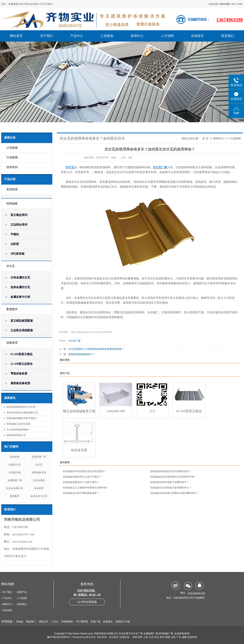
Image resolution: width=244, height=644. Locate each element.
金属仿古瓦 (15, 465)
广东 (179, 637)
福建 (184, 637)
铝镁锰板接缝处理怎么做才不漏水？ (82, 477)
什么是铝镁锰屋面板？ (19, 430)
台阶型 (15, 244)
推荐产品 (22, 592)
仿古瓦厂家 (74, 341)
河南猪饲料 (67, 622)
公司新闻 (12, 148)
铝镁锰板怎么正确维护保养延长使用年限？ (86, 488)
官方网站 (47, 4)
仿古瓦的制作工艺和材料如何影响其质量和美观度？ (96, 349)
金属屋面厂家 (15, 480)
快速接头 (108, 622)
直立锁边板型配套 (22, 321)
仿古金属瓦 (39, 480)
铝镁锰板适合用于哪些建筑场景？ (81, 493)
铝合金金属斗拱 (15, 488)
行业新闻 (12, 157)
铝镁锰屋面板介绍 (16, 435)
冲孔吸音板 (18, 254)
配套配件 (12, 309)
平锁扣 (15, 234)
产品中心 (77, 36)
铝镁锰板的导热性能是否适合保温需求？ (85, 471)
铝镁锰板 (12, 203)
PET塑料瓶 (82, 622)
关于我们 (47, 36)
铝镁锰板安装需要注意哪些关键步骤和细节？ (174, 493)
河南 (135, 637)
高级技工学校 (123, 622)
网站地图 (225, 4)
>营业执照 (7, 610)
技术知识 (12, 167)
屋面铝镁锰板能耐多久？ (82, 354)
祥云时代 (114, 637)
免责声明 (192, 637)
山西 (173, 637)
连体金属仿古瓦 (20, 287)
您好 (4, 4)
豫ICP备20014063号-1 (59, 637)
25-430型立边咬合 (22, 364)
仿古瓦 (11, 266)
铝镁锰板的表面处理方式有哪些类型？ (171, 471)
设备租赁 (12, 343)
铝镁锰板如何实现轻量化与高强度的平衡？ (173, 477)
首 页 (205, 138)
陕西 (168, 637)
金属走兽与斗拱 (20, 297)
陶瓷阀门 (31, 622)
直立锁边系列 (19, 215)
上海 (146, 637)
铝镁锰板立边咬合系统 (19, 424)
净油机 (20, 622)
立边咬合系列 (19, 225)
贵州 (162, 637)
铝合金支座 (79, 450)
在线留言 (197, 36)
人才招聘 (167, 36)
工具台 (55, 622)
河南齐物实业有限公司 (30, 4)
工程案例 (107, 36)
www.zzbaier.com (22, 542)
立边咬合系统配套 (22, 330)
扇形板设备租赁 (20, 383)
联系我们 (228, 36)
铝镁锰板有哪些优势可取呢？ (22, 418)
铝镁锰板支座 (39, 473)
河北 (157, 637)
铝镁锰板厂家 (166, 634)
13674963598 (230, 20)
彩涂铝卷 (12, 189)
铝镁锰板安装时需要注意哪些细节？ (170, 482)
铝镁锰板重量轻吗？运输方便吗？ (81, 482)
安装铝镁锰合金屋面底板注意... (23, 413)
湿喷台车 (43, 622)
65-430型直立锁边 (22, 354)
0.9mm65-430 (116, 411)
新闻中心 (137, 36)
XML (240, 4)
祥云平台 (91, 637)
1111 (152, 411)
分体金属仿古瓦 (20, 278)
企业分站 (214, 4)
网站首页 (16, 36)
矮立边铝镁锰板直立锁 (79, 411)
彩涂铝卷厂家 (39, 457)
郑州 (140, 637)
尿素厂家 (96, 622)
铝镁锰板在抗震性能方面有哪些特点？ (171, 488)
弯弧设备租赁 (19, 374)
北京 (151, 637)
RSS (234, 4)
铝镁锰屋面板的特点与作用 (21, 407)
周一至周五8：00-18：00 (87, 595)
